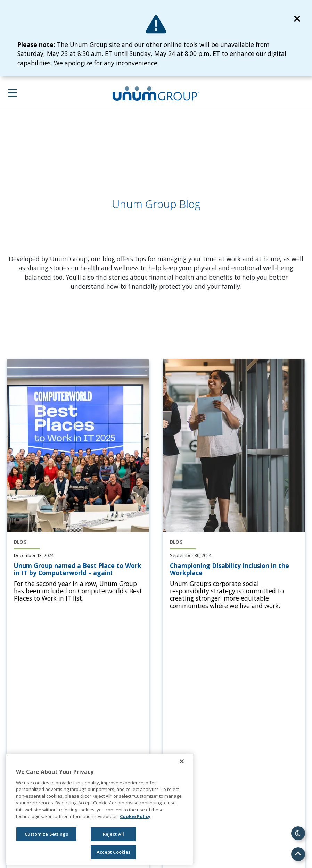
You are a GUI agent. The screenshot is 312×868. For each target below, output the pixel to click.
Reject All (113, 834)
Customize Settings (46, 834)
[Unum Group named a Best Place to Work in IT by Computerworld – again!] (78, 569)
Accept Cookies (114, 852)
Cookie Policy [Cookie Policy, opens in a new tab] (135, 816)
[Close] (182, 761)
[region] (99, 809)
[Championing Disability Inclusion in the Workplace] (234, 569)
